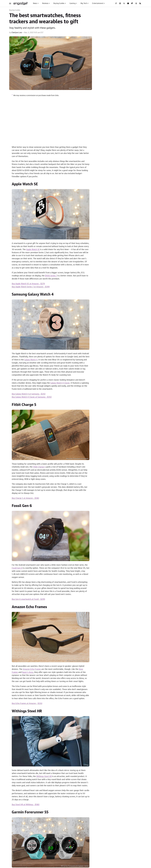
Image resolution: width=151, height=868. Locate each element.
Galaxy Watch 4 (31, 360)
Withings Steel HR (44, 776)
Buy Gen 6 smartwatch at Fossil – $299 (28, 599)
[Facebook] (116, 3)
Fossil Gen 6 (17, 568)
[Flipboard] (132, 3)
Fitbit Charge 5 (39, 467)
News (35, 3)
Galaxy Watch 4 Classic (60, 383)
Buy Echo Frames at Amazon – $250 (27, 704)
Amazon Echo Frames (32, 669)
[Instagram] (120, 3)
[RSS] (140, 3)
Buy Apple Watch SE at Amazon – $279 (28, 284)
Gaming (73, 3)
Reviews (45, 3)
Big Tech (84, 3)
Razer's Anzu (28, 672)
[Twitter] (124, 3)
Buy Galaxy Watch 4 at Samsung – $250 (29, 394)
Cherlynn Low (17, 33)
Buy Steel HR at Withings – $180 (26, 805)
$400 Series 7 (51, 276)
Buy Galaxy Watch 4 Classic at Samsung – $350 (32, 397)
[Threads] (136, 3)
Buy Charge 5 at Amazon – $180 (25, 498)
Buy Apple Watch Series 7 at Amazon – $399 (31, 287)
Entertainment (98, 3)
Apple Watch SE (33, 250)
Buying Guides (59, 3)
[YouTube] (128, 3)
